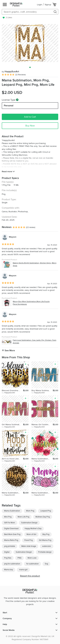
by (8, 393)
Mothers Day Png (43, 517)
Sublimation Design (29, 523)
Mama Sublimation (12, 511)
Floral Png (29, 540)
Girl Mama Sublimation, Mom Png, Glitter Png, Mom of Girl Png (12, 425)
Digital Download (11, 529)
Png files (8, 558)
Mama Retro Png (11, 540)
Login (40, 5)
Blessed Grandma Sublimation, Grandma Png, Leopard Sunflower (12, 390)
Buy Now (30, 126)
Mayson (13, 237)
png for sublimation (12, 564)
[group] (30, 43)
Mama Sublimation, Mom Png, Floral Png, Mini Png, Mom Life (42, 459)
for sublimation (32, 564)
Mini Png (8, 517)
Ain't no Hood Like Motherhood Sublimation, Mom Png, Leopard (12, 459)
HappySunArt (10, 72)
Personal (9, 106)
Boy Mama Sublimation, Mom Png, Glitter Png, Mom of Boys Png (42, 390)
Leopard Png (46, 511)
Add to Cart (30, 117)
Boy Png (46, 534)
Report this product (30, 576)
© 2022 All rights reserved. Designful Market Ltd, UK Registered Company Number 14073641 (30, 638)
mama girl (23, 570)
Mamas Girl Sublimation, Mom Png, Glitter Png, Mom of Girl (42, 425)
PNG (19, 558)
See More (8, 350)
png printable (10, 546)
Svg (46, 564)
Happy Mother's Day (33, 529)
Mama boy (9, 570)
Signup (48, 5)
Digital (7, 552)
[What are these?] (17, 100)
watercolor (47, 546)
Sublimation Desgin (24, 552)
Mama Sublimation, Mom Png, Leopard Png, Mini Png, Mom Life (12, 493)
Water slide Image (29, 546)
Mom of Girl (31, 534)
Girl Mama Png (45, 540)
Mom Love (32, 558)
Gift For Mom (10, 523)
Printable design (45, 552)
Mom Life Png (23, 517)
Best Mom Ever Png (12, 534)
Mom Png (30, 511)
